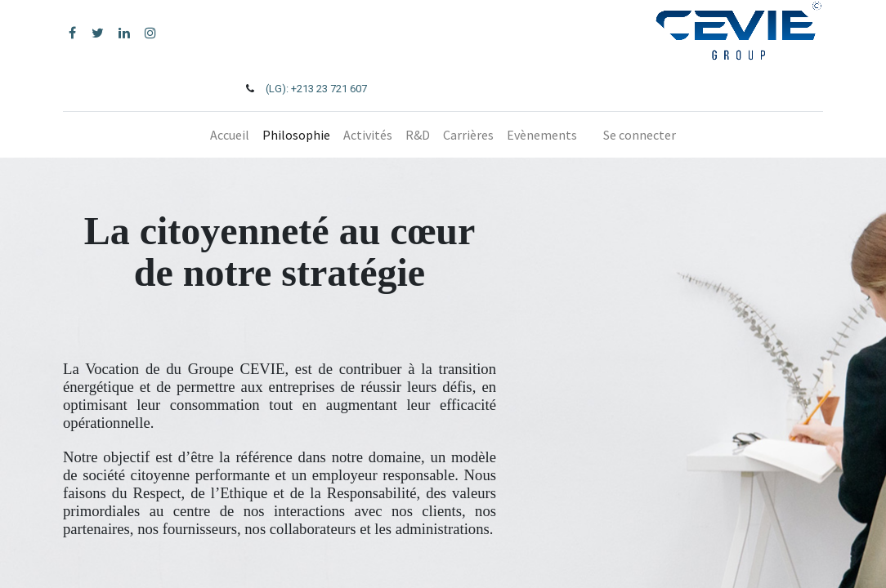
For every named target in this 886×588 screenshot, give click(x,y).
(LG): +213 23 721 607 (316, 89)
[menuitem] (230, 135)
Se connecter (640, 135)
